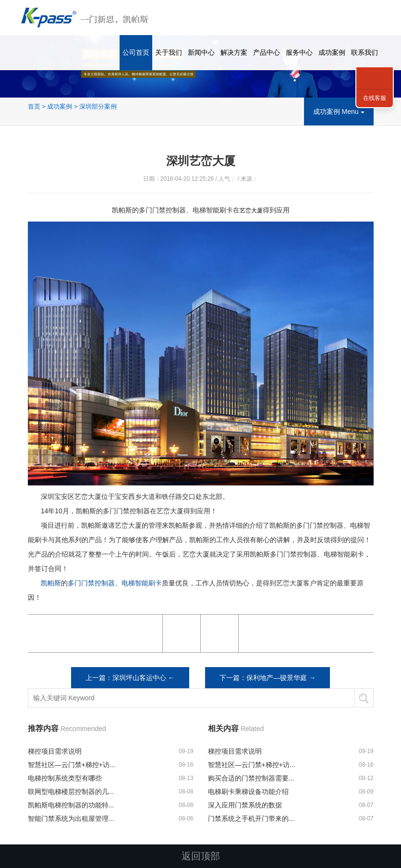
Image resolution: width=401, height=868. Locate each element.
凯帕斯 (51, 583)
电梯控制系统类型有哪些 (65, 778)
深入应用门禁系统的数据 (245, 805)
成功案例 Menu (339, 112)
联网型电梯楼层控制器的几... (71, 792)
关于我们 (169, 52)
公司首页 (136, 52)
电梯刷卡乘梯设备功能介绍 (248, 792)
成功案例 (332, 52)
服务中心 (299, 52)
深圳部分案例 (98, 106)
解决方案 (234, 52)
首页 (34, 106)
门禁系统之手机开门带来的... (251, 818)
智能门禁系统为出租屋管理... (71, 818)
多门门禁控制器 (91, 583)
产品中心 (267, 52)
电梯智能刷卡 (142, 583)
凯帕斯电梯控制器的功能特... (71, 805)
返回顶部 (201, 856)
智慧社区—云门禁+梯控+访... (72, 765)
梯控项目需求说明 (55, 751)
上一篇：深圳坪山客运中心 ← (130, 678)
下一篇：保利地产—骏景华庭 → (267, 678)
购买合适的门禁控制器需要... (251, 778)
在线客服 (375, 98)
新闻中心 (201, 52)
